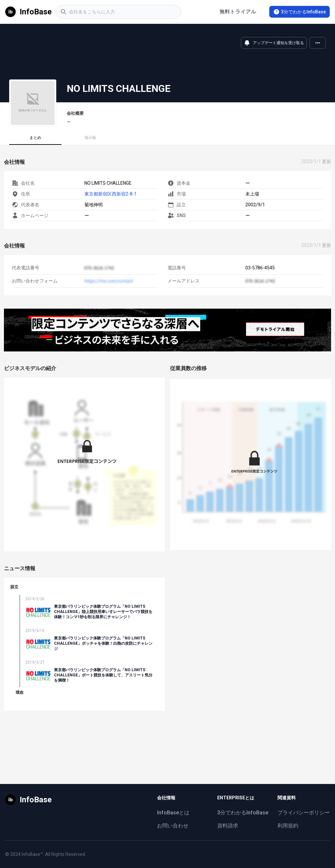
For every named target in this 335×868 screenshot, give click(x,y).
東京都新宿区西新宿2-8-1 (111, 194)
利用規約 (288, 826)
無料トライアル (238, 12)
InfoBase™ (32, 854)
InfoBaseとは (173, 813)
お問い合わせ (173, 826)
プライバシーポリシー (304, 813)
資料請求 (228, 826)
